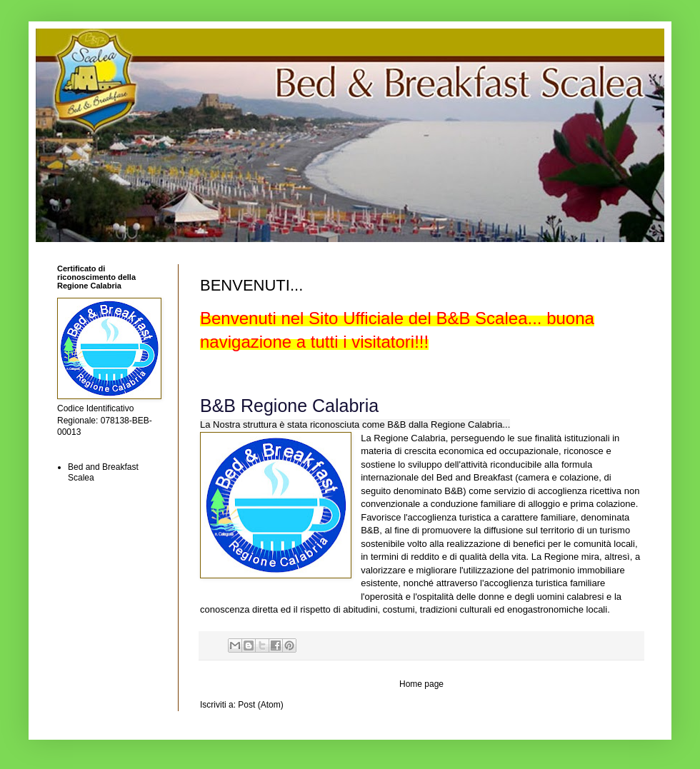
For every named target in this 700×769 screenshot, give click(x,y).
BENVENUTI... (251, 285)
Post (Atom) (260, 705)
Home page (421, 684)
